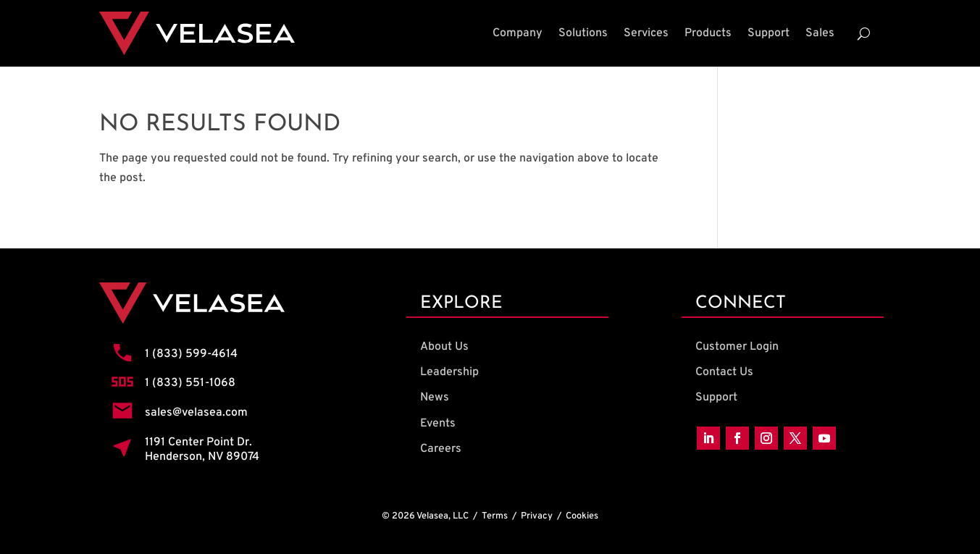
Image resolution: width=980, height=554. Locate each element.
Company (518, 33)
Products (708, 33)
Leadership (449, 372)
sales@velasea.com (196, 413)
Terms (495, 516)
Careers (441, 449)
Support (768, 33)
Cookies (582, 516)
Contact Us (724, 372)
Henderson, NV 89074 (202, 457)
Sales (820, 33)
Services (646, 33)
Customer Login (737, 347)
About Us (444, 347)
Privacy (537, 516)
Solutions (583, 33)
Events (438, 424)
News (435, 398)
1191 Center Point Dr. (198, 442)
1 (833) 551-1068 (190, 383)
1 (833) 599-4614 (191, 354)
